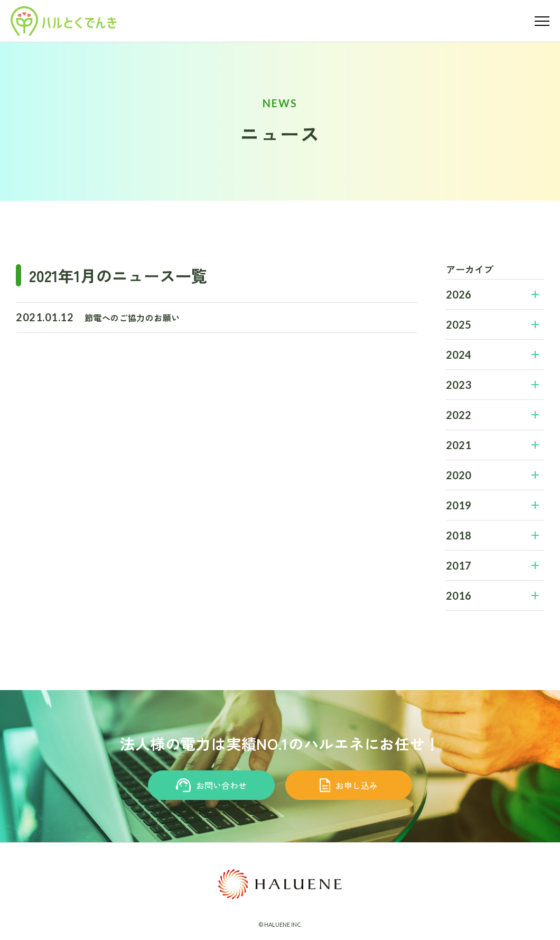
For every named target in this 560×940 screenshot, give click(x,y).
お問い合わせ (212, 785)
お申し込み (349, 785)
